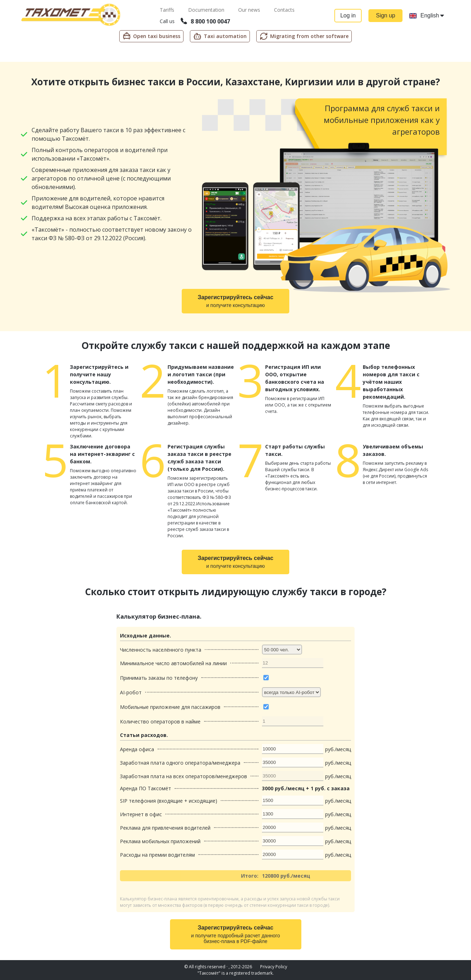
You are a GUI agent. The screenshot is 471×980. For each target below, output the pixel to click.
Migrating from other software (304, 36)
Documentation (207, 10)
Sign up (385, 15)
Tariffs (167, 10)
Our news (250, 10)
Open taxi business (151, 36)
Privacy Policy (274, 967)
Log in (347, 15)
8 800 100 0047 (205, 21)
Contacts (284, 10)
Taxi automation (220, 36)
